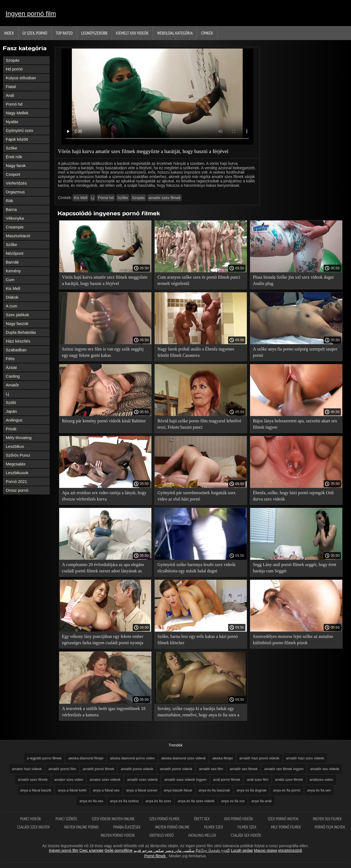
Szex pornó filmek (165, 819)
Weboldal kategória (175, 33)
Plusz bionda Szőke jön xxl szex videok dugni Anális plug (293, 280)
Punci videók (31, 819)
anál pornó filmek (227, 780)
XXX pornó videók (239, 819)
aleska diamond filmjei (86, 758)
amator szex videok (105, 780)
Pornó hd (14, 104)
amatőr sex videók (325, 769)
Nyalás (12, 122)
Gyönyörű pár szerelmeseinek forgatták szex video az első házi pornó (196, 496)
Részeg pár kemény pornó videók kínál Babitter (104, 421)
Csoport (13, 174)
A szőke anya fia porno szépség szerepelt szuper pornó (295, 352)
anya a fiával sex (106, 790)
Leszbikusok (17, 473)
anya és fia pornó (287, 790)
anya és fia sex (319, 790)
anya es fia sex (91, 801)
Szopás (13, 60)
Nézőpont (15, 253)
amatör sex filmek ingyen (284, 769)
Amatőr (12, 385)
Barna (11, 209)
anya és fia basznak (214, 790)
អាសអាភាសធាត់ (290, 850)
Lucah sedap (242, 850)
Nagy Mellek (17, 113)
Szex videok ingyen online (114, 819)
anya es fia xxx (233, 801)
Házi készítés (18, 341)
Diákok (12, 297)
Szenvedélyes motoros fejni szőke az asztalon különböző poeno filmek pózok (293, 640)
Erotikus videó (162, 835)
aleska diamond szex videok (184, 758)
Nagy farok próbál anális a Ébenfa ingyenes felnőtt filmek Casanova (196, 352)
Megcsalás (16, 464)
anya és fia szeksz (124, 801)
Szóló (11, 402)
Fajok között (17, 139)
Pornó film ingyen (330, 827)
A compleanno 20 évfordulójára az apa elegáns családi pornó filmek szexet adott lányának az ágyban (103, 569)
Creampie (15, 227)
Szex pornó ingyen (283, 819)
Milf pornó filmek (286, 827)
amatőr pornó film (62, 769)
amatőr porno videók (137, 769)
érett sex (202, 819)
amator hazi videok (27, 769)
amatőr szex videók (142, 780)
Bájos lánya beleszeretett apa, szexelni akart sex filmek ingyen (295, 424)
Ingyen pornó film (31, 14)
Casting (13, 376)
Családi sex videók (246, 835)
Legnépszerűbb (94, 33)
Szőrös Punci (18, 455)
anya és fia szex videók (196, 801)
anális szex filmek (289, 780)
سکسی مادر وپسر (180, 850)
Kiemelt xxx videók (132, 33)
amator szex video (69, 780)
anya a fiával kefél (72, 790)
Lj (7, 394)
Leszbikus (15, 446)
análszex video (321, 780)
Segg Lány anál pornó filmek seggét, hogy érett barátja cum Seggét (295, 568)
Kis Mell (13, 288)
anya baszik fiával (178, 790)
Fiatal (11, 87)
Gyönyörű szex (19, 130)
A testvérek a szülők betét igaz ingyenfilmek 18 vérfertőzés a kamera (104, 712)
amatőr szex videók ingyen (185, 780)
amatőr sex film (211, 769)
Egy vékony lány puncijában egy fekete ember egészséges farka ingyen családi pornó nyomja (103, 640)
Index (9, 33)
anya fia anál (261, 801)
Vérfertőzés (16, 183)
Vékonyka (15, 218)
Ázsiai (11, 367)
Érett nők (14, 157)
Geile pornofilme (118, 850)
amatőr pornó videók (176, 769)
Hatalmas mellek (203, 835)
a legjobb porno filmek (44, 758)
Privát (11, 429)
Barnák (12, 262)
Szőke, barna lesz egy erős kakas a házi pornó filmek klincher (198, 640)
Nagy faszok (17, 323)
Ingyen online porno (82, 827)
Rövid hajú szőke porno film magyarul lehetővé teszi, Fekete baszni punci (199, 424)
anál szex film (258, 780)
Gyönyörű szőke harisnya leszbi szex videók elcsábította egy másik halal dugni (196, 568)
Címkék (207, 33)
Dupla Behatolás (21, 332)
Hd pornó (14, 69)
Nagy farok (16, 166)
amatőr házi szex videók (305, 758)
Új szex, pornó (35, 33)
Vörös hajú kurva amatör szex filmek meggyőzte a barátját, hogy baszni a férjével (105, 280)
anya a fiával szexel (142, 790)
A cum (12, 306)
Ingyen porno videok (118, 835)
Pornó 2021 (16, 481)
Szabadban (16, 350)
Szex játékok (17, 315)
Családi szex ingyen (34, 827)
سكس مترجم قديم (149, 850)
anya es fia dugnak (252, 790)
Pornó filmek (155, 856)
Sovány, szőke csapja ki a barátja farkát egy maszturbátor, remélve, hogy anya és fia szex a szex (198, 713)
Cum (10, 280)
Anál (10, 95)
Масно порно (266, 850)
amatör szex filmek (165, 198)
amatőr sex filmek (244, 769)
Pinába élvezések (127, 827)
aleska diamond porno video (132, 758)
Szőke (12, 148)
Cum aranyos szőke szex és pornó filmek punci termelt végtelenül (199, 280)
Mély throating (19, 438)
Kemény (13, 271)
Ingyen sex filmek (327, 819)
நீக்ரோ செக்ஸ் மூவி (213, 850)
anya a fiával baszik (36, 790)
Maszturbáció (18, 236)
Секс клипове (92, 850)
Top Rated (64, 33)
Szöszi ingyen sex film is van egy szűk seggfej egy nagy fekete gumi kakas (103, 352)
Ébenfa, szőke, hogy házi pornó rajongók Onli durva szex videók (293, 496)
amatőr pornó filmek (99, 769)
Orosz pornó (17, 490)
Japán (11, 411)
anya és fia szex (158, 801)
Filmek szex (214, 827)
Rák (9, 201)
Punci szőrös (67, 819)
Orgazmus (15, 192)
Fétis (10, 359)
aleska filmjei (222, 758)
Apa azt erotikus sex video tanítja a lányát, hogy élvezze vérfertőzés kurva (104, 496)
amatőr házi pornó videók (259, 758)
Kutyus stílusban (21, 78)
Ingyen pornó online (173, 827)
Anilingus (14, 420)
